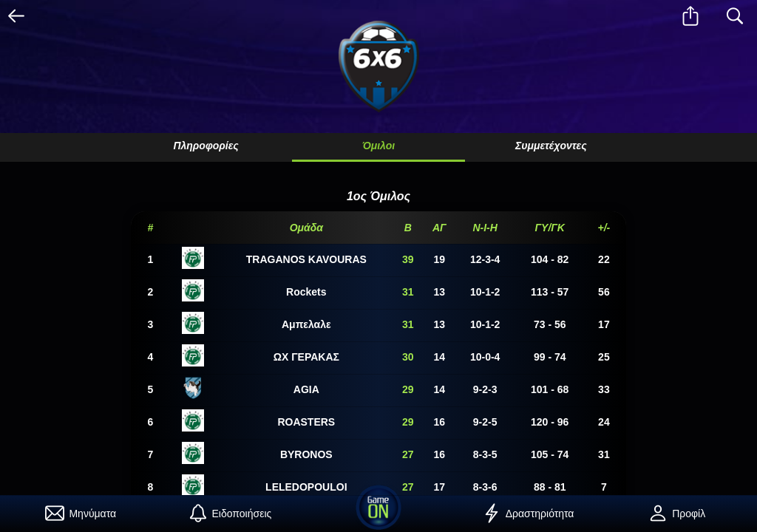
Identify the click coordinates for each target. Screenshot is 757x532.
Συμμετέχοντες (551, 146)
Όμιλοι (378, 146)
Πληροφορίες (206, 146)
